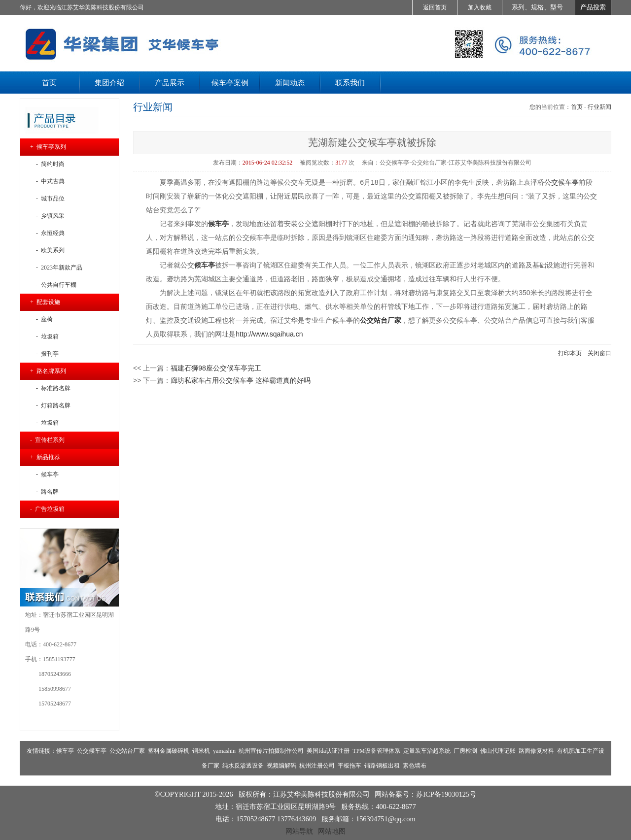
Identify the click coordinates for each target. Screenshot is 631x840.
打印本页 (570, 353)
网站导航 (299, 831)
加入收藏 (480, 7)
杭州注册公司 (317, 766)
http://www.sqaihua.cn (269, 334)
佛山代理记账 (498, 751)
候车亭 (218, 224)
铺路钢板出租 (382, 766)
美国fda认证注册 (328, 751)
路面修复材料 (536, 751)
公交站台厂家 (127, 751)
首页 (577, 107)
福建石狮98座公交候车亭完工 (216, 368)
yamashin (224, 751)
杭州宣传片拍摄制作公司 (271, 751)
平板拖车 (350, 766)
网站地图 (332, 831)
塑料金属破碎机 (169, 751)
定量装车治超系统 (427, 751)
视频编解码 (281, 766)
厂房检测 (465, 751)
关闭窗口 (599, 353)
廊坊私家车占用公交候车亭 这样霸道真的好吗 (241, 380)
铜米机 (201, 751)
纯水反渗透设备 (243, 766)
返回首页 (435, 7)
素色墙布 (415, 766)
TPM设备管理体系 (376, 751)
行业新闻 (599, 107)
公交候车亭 (561, 182)
